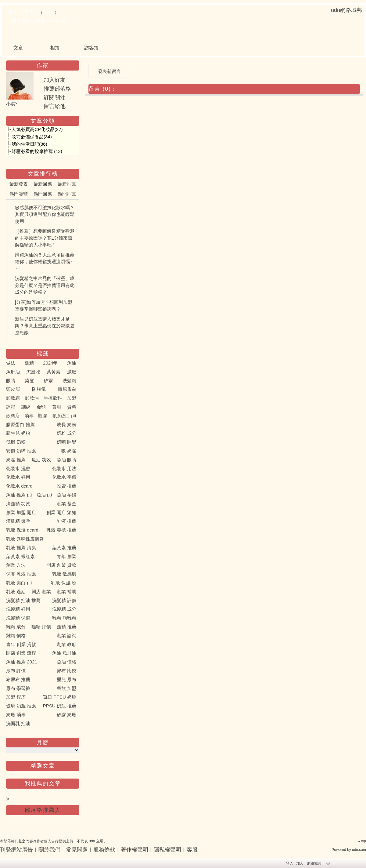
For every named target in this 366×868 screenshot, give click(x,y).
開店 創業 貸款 (61, 565)
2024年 (50, 363)
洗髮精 (69, 381)
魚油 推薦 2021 (22, 662)
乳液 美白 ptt (19, 583)
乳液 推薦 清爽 (21, 548)
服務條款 (104, 850)
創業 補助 (66, 592)
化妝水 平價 (64, 477)
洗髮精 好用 (18, 609)
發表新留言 (109, 71)
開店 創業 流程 (21, 653)
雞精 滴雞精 (64, 618)
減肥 (72, 372)
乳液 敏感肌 (64, 574)
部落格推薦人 (43, 810)
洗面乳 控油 (18, 723)
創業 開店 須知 (61, 512)
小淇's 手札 (21, 12)
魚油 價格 (66, 662)
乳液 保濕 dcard (22, 530)
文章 (18, 48)
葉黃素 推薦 (64, 548)
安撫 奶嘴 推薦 (21, 451)
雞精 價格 (16, 636)
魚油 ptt (44, 495)
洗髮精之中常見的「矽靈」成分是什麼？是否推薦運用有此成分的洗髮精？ (45, 285)
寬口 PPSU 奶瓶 (60, 697)
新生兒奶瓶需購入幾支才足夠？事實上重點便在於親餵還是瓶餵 (45, 326)
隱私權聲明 (167, 850)
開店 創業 (41, 592)
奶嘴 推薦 (16, 460)
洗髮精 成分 (64, 609)
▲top (362, 841)
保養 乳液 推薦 (21, 574)
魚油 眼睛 (66, 460)
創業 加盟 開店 (21, 512)
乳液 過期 (16, 592)
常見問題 (77, 850)
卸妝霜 (13, 398)
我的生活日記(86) (29, 144)
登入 (289, 863)
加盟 (72, 398)
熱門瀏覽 (19, 194)
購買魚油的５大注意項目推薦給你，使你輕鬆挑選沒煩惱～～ (45, 262)
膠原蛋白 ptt (64, 416)
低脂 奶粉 (16, 442)
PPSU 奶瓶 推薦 (60, 706)
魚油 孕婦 (66, 495)
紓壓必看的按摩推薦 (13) (37, 151)
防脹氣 (39, 389)
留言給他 (55, 106)
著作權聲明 (135, 850)
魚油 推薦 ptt (19, 495)
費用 (56, 407)
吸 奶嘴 (69, 451)
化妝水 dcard (19, 486)
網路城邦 (314, 863)
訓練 (26, 407)
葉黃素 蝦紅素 (20, 556)
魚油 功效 (41, 460)
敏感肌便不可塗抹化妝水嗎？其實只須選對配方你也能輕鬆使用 (45, 214)
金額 (41, 407)
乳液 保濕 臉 (64, 583)
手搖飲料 (53, 398)
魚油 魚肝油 (64, 653)
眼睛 (11, 381)
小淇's (12, 104)
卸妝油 (32, 398)
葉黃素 (54, 372)
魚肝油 (13, 372)
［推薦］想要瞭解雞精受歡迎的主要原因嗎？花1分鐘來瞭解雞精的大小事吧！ (45, 238)
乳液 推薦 (66, 521)
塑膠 (42, 416)
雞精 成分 (16, 627)
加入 (300, 863)
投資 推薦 (66, 486)
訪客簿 (91, 48)
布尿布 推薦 (18, 679)
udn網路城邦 (346, 10)
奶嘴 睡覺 (66, 442)
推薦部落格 (57, 89)
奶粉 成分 (66, 433)
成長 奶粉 (66, 425)
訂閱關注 (55, 98)
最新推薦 (67, 184)
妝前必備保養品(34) (32, 137)
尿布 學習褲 (18, 688)
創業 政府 (66, 644)
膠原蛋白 (67, 389)
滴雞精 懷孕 (18, 521)
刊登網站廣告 (16, 850)
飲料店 (13, 416)
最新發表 (19, 184)
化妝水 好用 (18, 477)
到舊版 (49, 12)
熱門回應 (43, 194)
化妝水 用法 (64, 469)
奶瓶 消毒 (16, 715)
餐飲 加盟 (66, 688)
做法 (11, 363)
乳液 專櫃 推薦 (61, 530)
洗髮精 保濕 (18, 618)
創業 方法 (16, 565)
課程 (11, 407)
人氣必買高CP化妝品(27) (37, 129)
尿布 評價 (16, 671)
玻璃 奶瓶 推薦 (21, 706)
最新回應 (43, 184)
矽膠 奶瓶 (66, 715)
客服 (192, 850)
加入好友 (55, 80)
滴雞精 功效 (18, 504)
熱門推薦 (67, 194)
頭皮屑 (13, 389)
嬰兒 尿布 (66, 679)
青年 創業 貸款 (21, 644)
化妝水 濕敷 (18, 469)
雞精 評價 (41, 627)
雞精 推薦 (66, 627)
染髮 (30, 381)
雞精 (29, 363)
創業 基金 (66, 504)
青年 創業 (66, 556)
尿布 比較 (66, 671)
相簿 (55, 48)
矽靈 (48, 381)
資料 (72, 407)
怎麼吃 (33, 372)
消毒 (29, 416)
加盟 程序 (16, 697)
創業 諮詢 (66, 636)
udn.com (359, 850)
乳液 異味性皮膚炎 (25, 539)
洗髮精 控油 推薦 (23, 600)
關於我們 (49, 850)
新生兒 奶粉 (18, 433)
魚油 (72, 363)
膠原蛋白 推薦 (20, 425)
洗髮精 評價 (64, 600)
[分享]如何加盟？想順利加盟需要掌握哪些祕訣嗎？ (44, 306)
